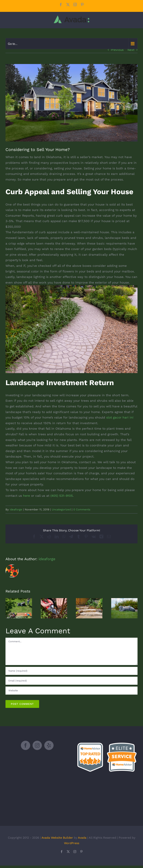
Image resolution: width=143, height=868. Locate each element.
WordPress (72, 843)
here (27, 496)
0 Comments (82, 509)
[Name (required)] (71, 671)
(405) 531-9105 (62, 496)
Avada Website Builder (57, 838)
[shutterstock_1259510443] (71, 103)
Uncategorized (61, 509)
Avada (82, 838)
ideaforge (16, 509)
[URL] (71, 691)
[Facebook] (26, 745)
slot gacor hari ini (120, 417)
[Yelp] (49, 745)
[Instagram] (37, 745)
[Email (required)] (71, 681)
